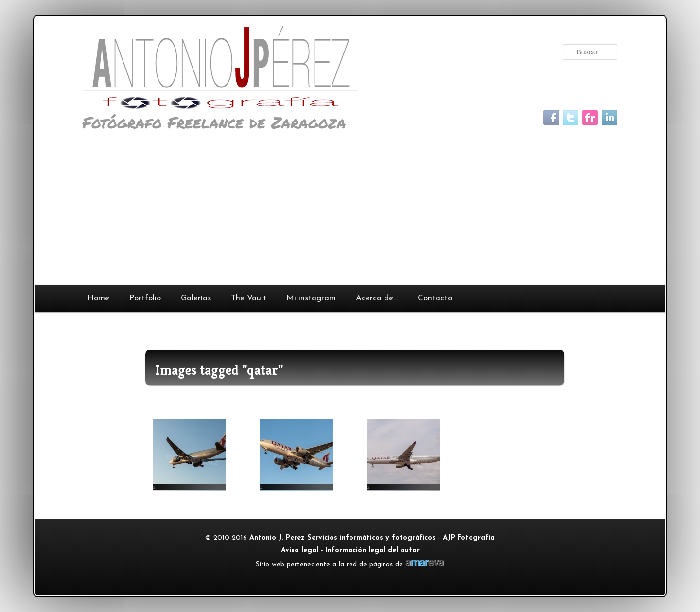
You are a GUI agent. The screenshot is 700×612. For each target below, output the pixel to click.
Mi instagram (311, 298)
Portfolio (145, 298)
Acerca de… (377, 298)
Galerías (196, 298)
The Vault (249, 298)
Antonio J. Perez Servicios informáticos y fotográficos (342, 538)
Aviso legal (300, 551)
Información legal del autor (373, 551)
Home (98, 298)
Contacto (435, 298)
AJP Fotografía (469, 538)
